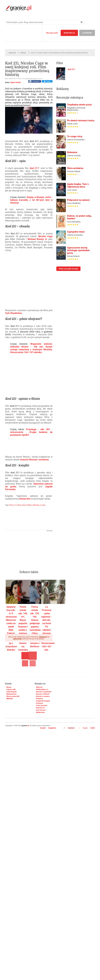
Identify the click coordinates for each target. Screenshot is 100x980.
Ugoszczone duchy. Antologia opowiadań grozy (78, 250)
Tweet (47, 81)
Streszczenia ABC (13, 696)
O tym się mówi (42, 705)
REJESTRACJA (69, 33)
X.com (83, 728)
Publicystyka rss (42, 689)
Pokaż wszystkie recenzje (68, 269)
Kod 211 (34, 168)
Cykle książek (11, 692)
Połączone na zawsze (78, 200)
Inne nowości (41, 710)
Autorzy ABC (11, 689)
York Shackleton (13, 313)
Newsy (23, 53)
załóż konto (17, 639)
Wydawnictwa (11, 694)
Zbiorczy (39, 687)
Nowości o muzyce (43, 696)
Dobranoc (72, 152)
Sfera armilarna (75, 168)
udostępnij (36, 81)
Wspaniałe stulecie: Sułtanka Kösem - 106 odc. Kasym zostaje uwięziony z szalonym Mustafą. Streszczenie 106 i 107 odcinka (31, 348)
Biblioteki (10, 699)
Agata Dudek (16, 82)
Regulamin (52, 728)
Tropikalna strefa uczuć (79, 105)
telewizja (36, 505)
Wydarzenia (40, 712)
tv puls (43, 505)
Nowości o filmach (43, 694)
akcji (23, 505)
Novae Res (25, 499)
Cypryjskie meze (76, 232)
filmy (19, 505)
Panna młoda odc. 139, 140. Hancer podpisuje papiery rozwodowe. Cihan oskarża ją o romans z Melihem (36, 627)
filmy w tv (13, 505)
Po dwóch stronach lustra (81, 121)
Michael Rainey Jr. (38, 239)
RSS (93, 728)
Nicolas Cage (45, 236)
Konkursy (39, 699)
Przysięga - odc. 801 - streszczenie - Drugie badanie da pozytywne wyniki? (31, 432)
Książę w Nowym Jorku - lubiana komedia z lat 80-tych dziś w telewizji (31, 200)
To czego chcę (75, 136)
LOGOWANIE (87, 33)
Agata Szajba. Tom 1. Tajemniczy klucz (78, 185)
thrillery (29, 505)
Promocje (39, 703)
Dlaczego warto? (52, 33)
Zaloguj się (43, 637)
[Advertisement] (36, 549)
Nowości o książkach (44, 692)
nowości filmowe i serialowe (34, 460)
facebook (69, 728)
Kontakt (43, 728)
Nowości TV (40, 708)
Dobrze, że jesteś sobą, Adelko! (79, 217)
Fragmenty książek (43, 701)
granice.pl (12, 53)
